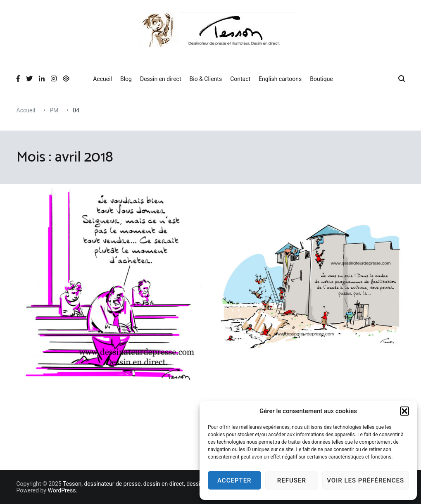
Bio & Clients (206, 79)
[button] (404, 411)
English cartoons (280, 79)
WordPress (62, 490)
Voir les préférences (365, 480)
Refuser (292, 480)
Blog (126, 79)
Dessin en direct (161, 79)
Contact (240, 79)
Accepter (234, 480)
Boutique (321, 79)
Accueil (102, 79)
